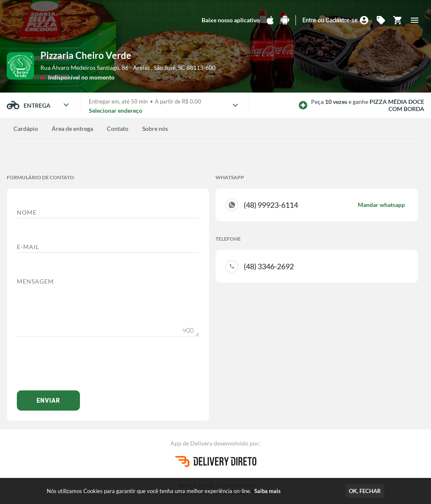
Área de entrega (72, 129)
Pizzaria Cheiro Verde (86, 55)
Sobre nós (155, 129)
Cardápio (26, 129)
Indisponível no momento (81, 77)
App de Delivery (192, 443)
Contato (118, 129)
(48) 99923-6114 (324, 205)
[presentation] (81, 368)
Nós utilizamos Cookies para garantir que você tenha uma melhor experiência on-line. (164, 491)
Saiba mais (267, 491)
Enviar (48, 401)
